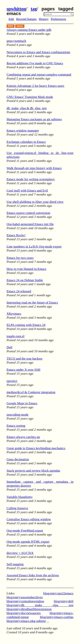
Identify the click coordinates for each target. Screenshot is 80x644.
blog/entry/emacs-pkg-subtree (26, 621)
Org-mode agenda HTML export (28, 542)
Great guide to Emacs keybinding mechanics (36, 448)
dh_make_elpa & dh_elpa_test (27, 108)
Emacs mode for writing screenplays (31, 179)
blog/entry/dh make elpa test (40, 605)
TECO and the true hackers (24, 358)
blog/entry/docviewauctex (24, 613)
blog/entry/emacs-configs (57, 617)
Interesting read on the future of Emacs (32, 302)
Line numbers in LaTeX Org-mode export (34, 246)
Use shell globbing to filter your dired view (35, 202)
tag (34, 9)
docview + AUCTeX (20, 553)
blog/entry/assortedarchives (25, 597)
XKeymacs (14, 314)
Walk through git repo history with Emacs (34, 168)
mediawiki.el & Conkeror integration (31, 392)
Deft (9, 347)
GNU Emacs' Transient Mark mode (30, 97)
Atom (20, 26)
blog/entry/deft (64, 601)
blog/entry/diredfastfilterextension (29, 609)
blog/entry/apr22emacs (58, 593)
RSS (11, 26)
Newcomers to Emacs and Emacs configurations (38, 52)
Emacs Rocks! (16, 235)
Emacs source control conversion (28, 213)
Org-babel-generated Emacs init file (30, 224)
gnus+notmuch (16, 41)
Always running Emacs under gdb (29, 30)
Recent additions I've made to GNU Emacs (35, 63)
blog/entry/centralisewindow (25, 601)
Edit (11, 19)
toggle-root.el (15, 336)
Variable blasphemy (20, 497)
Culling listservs (17, 508)
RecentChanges (26, 19)
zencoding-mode (17, 414)
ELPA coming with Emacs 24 (26, 325)
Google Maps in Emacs (22, 403)
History (44, 19)
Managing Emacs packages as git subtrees (34, 119)
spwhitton (16, 9)
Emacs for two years (20, 258)
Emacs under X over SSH (23, 370)
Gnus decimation (18, 459)
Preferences (59, 19)
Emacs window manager (23, 130)
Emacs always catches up (23, 437)
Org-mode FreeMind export (25, 530)
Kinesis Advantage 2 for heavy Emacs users (35, 86)
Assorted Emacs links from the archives (33, 575)
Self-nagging (15, 564)
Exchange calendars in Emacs (26, 142)
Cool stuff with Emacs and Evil (27, 190)
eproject (12, 381)
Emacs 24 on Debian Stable (25, 280)
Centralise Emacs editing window (29, 519)
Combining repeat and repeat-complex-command (39, 74)
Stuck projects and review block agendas (33, 470)
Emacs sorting (16, 426)
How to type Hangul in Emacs (26, 269)
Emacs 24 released (19, 291)
